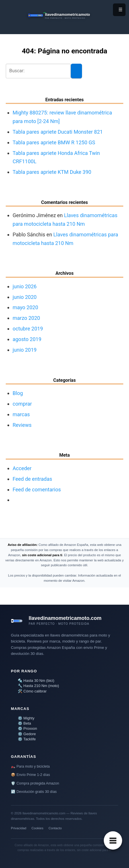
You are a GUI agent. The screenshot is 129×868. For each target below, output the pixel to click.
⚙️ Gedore (27, 734)
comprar (22, 404)
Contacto (55, 828)
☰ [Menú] (120, 10)
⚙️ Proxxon (27, 728)
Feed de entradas (32, 479)
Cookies (38, 828)
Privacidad (19, 828)
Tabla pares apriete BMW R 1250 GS (54, 142)
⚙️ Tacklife (27, 739)
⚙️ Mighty (26, 718)
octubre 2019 (28, 329)
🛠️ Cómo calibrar (32, 691)
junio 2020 (25, 297)
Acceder (22, 468)
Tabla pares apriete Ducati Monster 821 (58, 132)
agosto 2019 (27, 339)
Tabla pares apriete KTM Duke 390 (52, 172)
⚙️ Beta (24, 723)
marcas (21, 414)
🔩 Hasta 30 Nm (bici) (36, 681)
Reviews (22, 425)
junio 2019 (25, 350)
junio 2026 (25, 286)
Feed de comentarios (37, 490)
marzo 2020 (26, 318)
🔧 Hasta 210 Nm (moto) (38, 686)
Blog (18, 393)
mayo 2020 (25, 307)
